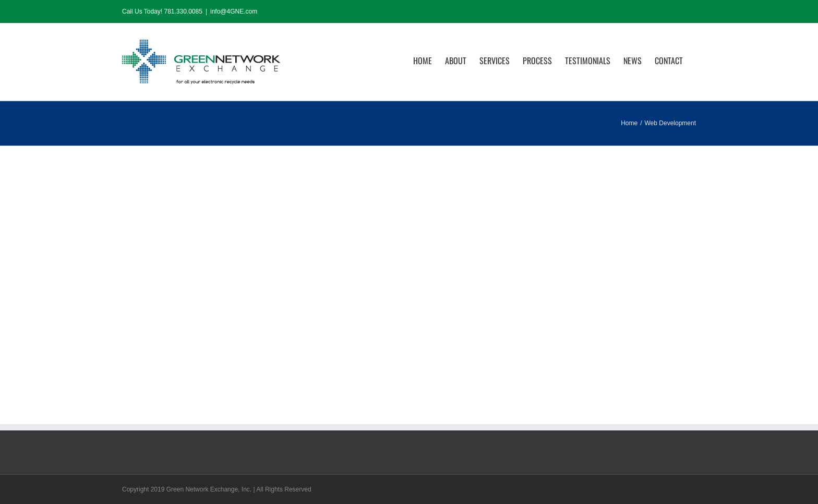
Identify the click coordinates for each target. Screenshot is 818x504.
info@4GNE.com (234, 11)
